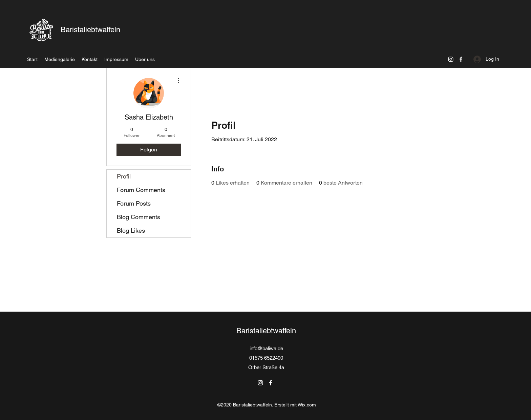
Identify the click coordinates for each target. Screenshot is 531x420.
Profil (124, 176)
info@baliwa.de (266, 348)
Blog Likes (131, 230)
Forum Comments (141, 190)
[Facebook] (461, 59)
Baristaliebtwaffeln (90, 30)
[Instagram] (451, 59)
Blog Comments (139, 217)
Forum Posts (134, 203)
